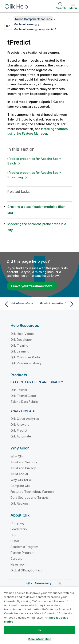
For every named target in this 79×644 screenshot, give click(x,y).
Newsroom (19, 564)
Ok (39, 630)
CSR (13, 535)
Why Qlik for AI (21, 480)
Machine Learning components (33, 29)
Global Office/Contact (26, 570)
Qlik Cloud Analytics (25, 419)
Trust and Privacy (23, 468)
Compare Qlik (20, 486)
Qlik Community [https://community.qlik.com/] (39, 583)
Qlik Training (19, 345)
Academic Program (24, 547)
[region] (39, 615)
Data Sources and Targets (30, 498)
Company (17, 523)
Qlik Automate (21, 436)
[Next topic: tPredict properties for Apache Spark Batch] (58, 304)
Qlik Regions (20, 503)
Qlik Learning (20, 351)
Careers (16, 559)
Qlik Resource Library (26, 363)
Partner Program (22, 553)
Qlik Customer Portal (25, 357)
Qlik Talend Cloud (23, 396)
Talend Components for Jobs (33, 19)
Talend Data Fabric (24, 402)
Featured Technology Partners (33, 492)
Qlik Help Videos (23, 334)
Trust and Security (24, 462)
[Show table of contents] (8, 19)
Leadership (19, 529)
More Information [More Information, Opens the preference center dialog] (39, 639)
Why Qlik (17, 456)
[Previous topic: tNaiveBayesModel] (21, 304)
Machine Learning (25, 24)
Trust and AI (19, 474)
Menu (73, 8)
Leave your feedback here (32, 286)
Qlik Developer (21, 340)
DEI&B (15, 541)
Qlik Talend (19, 390)
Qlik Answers (20, 425)
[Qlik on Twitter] (60, 583)
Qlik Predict (19, 430)
